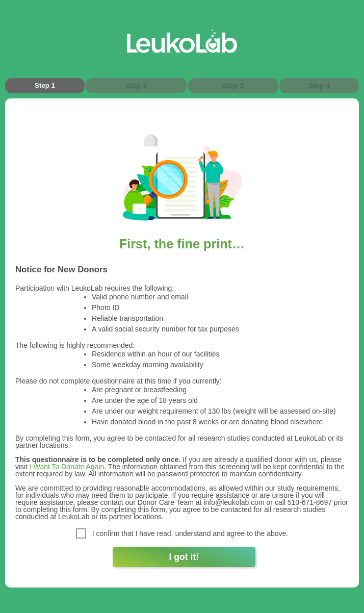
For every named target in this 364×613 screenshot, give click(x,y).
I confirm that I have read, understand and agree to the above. (182, 533)
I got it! (184, 557)
